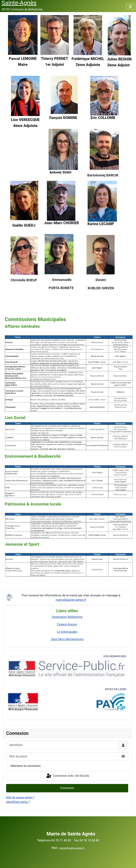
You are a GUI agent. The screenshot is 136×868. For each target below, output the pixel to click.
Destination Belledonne (67, 617)
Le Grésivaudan (67, 632)
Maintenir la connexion (26, 766)
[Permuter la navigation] (130, 7)
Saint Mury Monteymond (67, 639)
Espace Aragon (67, 624)
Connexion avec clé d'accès (67, 776)
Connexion (67, 788)
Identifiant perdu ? (18, 802)
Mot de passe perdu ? (20, 797)
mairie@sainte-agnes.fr (71, 600)
